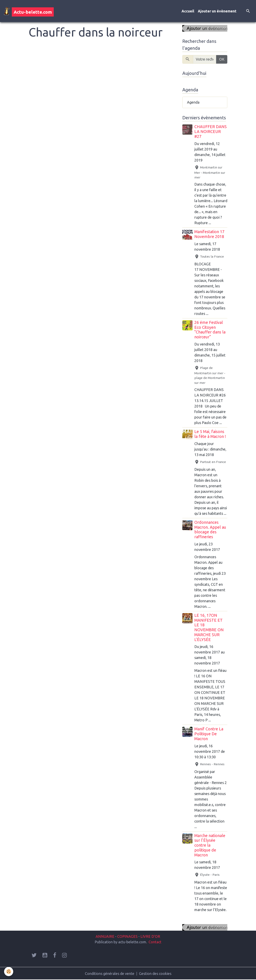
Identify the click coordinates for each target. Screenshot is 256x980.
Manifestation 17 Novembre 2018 (209, 234)
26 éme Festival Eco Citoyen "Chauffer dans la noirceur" (210, 330)
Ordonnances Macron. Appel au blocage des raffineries (210, 530)
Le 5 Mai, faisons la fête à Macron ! (210, 434)
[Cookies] (9, 972)
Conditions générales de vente (110, 973)
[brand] (29, 11)
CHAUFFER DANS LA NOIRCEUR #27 (211, 132)
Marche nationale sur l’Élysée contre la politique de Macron (210, 845)
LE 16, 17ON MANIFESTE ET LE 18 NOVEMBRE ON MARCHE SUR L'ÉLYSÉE (209, 627)
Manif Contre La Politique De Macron (209, 734)
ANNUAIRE (105, 936)
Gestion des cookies (155, 973)
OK (222, 59)
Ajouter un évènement (217, 11)
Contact (155, 942)
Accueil (188, 11)
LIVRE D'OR (150, 936)
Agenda (193, 102)
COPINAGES (127, 936)
